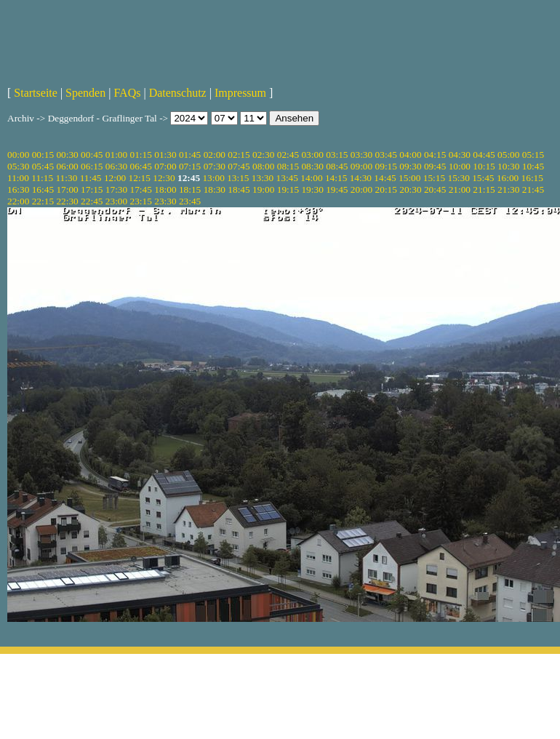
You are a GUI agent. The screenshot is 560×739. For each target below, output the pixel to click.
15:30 (458, 178)
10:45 (533, 166)
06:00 (67, 166)
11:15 (42, 178)
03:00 (312, 155)
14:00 (311, 178)
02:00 (215, 155)
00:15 (43, 155)
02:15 (239, 155)
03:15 (337, 155)
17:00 (67, 189)
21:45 (533, 189)
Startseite (36, 93)
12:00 (115, 178)
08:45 (337, 166)
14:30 (361, 178)
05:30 (18, 166)
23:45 (190, 201)
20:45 (435, 189)
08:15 (288, 166)
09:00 (361, 166)
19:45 (337, 189)
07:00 (165, 166)
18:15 (190, 189)
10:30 (508, 166)
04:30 (460, 155)
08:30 (312, 166)
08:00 (263, 166)
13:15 (238, 178)
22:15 (43, 201)
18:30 (215, 189)
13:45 (287, 178)
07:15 (190, 166)
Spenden (85, 93)
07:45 (239, 166)
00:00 (18, 155)
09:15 (386, 166)
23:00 (116, 201)
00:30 (67, 155)
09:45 (435, 166)
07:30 (215, 166)
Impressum (240, 93)
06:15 (92, 166)
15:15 (434, 178)
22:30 (67, 201)
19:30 (312, 189)
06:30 (116, 166)
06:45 (141, 166)
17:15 (92, 189)
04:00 (410, 155)
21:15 (484, 189)
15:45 (483, 178)
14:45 (385, 178)
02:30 (263, 155)
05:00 (508, 155)
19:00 (263, 189)
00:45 (92, 155)
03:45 (386, 155)
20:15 (386, 189)
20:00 (361, 189)
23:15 (141, 201)
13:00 (213, 178)
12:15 (140, 178)
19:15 (288, 189)
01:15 (141, 155)
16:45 (43, 189)
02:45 (288, 155)
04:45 (484, 155)
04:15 (435, 155)
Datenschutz (178, 93)
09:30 (410, 166)
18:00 (165, 189)
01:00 (116, 155)
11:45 (91, 178)
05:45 (43, 166)
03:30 (361, 155)
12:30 (164, 178)
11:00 (18, 178)
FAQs (127, 93)
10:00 (460, 166)
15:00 (409, 178)
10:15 (484, 166)
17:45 (141, 189)
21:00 (460, 189)
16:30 (18, 189)
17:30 (116, 189)
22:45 (92, 201)
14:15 (336, 178)
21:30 (508, 189)
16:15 (532, 178)
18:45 (239, 189)
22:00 (18, 201)
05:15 (533, 155)
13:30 (263, 178)
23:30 (165, 201)
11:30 (66, 178)
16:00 (508, 178)
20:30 (410, 189)
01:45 (190, 155)
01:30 (165, 155)
